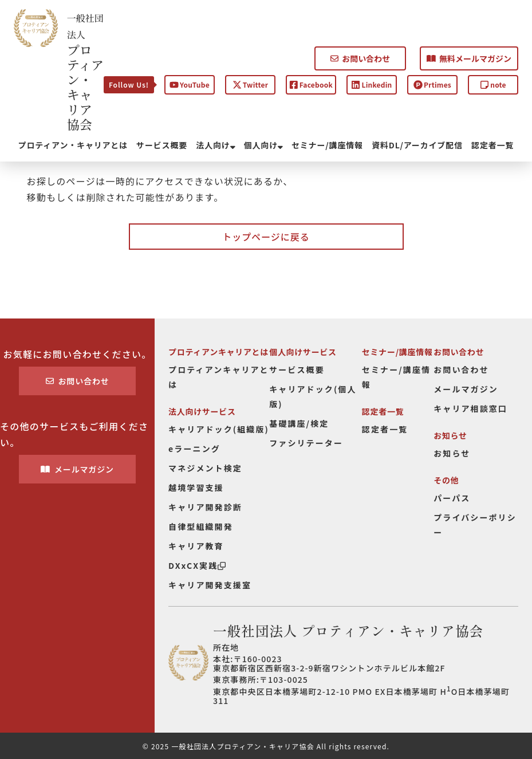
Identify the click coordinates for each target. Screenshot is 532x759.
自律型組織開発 (201, 526)
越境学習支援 (196, 487)
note (493, 84)
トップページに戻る (266, 237)
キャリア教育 (196, 546)
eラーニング (194, 449)
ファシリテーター (306, 443)
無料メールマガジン (469, 58)
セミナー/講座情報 (327, 145)
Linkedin (371, 84)
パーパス (452, 498)
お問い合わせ (360, 58)
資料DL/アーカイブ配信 (417, 145)
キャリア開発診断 (205, 507)
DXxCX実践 (197, 565)
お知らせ (452, 453)
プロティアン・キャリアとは (73, 145)
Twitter (250, 84)
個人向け (263, 145)
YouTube (190, 84)
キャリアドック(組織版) (219, 429)
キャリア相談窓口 (470, 408)
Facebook (311, 84)
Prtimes (432, 84)
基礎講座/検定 (299, 423)
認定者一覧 (492, 145)
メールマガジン (77, 469)
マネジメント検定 (205, 468)
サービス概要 (162, 145)
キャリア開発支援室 (210, 585)
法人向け (215, 145)
